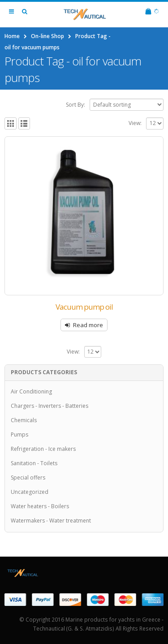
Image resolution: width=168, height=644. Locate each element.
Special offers (28, 478)
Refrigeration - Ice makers (43, 449)
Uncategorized (30, 492)
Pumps (19, 434)
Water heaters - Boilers (40, 506)
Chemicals (24, 420)
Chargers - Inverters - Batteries (50, 406)
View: (135, 123)
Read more (88, 325)
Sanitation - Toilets (34, 463)
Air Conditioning (31, 391)
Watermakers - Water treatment (51, 521)
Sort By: (75, 105)
